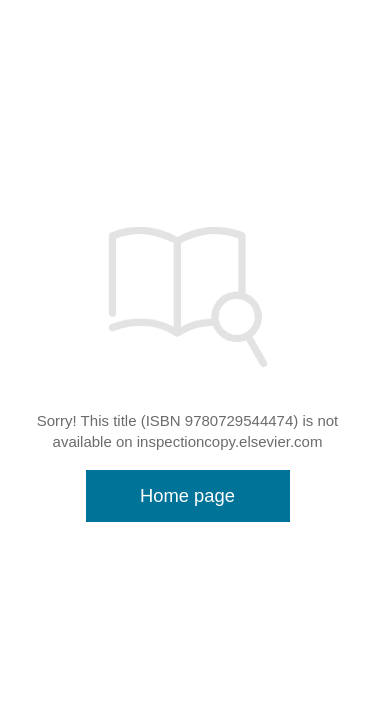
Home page (187, 495)
